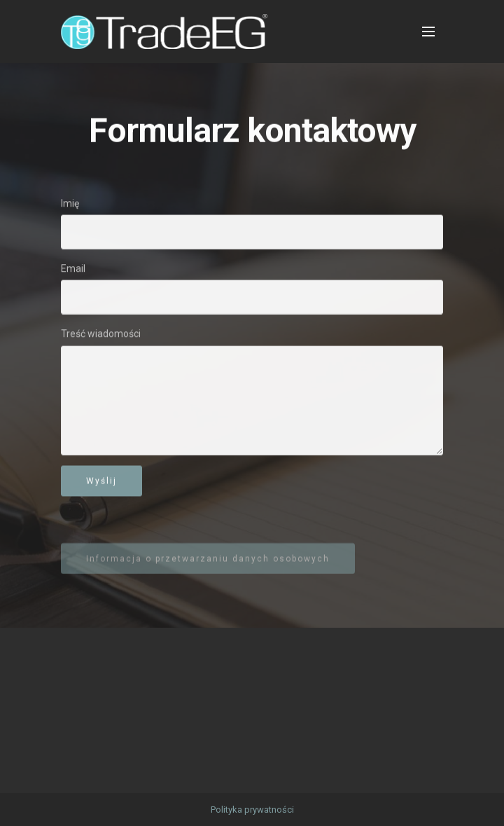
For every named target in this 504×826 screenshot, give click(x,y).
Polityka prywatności (252, 810)
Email (73, 269)
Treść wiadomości (101, 334)
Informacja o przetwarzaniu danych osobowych (208, 564)
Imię (70, 204)
